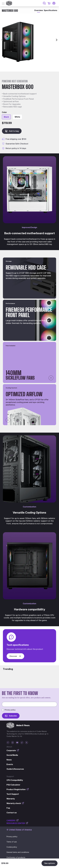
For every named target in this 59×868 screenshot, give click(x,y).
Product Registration (18, 789)
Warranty (11, 799)
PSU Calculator (13, 785)
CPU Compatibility (15, 780)
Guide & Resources (15, 769)
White (17, 117)
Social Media (12, 755)
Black (6, 117)
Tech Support (13, 794)
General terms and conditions (18, 852)
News (9, 760)
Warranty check (15, 803)
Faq (8, 808)
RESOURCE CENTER (17, 823)
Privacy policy (10, 710)
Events (10, 764)
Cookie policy (12, 847)
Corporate (13, 750)
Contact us (12, 813)
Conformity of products (16, 857)
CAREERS (13, 820)
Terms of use (12, 842)
